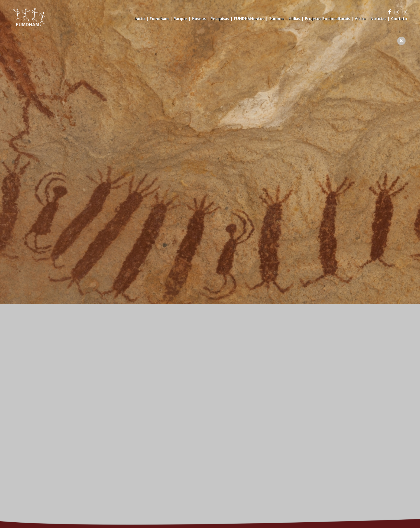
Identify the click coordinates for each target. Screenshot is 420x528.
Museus (199, 19)
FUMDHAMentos (249, 19)
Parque (180, 19)
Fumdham (159, 19)
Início (140, 19)
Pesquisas (220, 19)
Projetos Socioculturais (327, 19)
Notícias (378, 19)
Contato (399, 19)
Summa (276, 19)
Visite (360, 19)
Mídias (294, 19)
